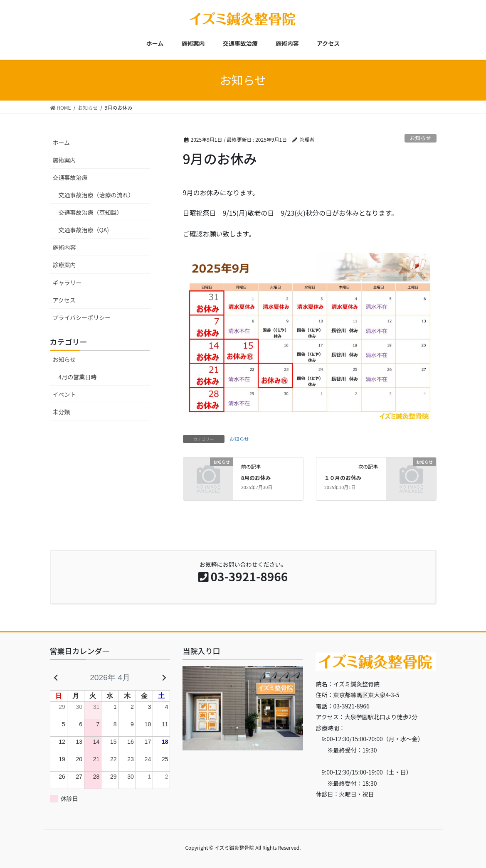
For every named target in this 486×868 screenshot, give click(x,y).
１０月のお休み (343, 478)
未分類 (62, 412)
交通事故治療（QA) (84, 230)
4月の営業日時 (78, 377)
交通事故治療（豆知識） (91, 212)
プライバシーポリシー (82, 317)
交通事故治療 (70, 177)
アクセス (64, 300)
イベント (64, 394)
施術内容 (64, 247)
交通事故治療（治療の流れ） (96, 195)
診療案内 (64, 265)
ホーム (62, 143)
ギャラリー (67, 283)
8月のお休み (256, 478)
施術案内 (64, 160)
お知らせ (421, 138)
